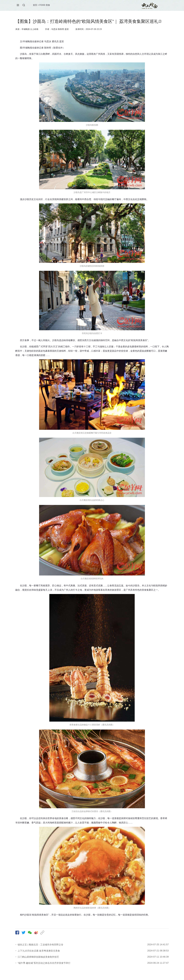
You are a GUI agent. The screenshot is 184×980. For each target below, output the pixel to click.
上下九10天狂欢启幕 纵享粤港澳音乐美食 (39, 951)
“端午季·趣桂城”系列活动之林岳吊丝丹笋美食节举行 (44, 963)
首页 (35, 5)
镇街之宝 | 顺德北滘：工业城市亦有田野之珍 (40, 945)
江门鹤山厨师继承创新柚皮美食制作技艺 (38, 957)
